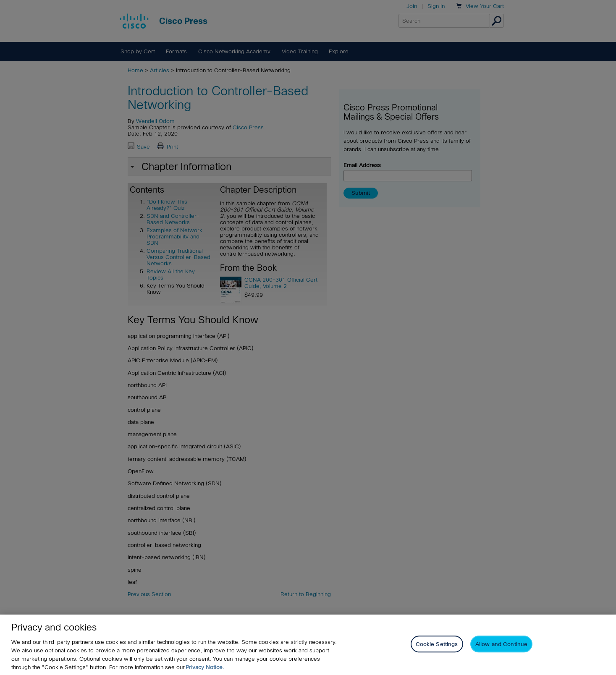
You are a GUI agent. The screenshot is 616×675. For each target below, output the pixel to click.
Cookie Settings (437, 644)
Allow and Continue (501, 644)
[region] (308, 645)
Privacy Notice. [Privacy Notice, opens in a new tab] (205, 667)
